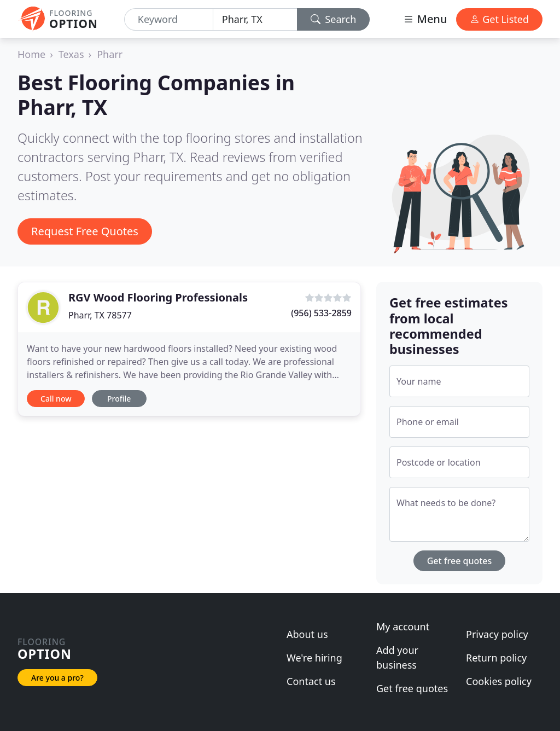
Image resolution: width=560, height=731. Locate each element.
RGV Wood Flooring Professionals (158, 297)
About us (307, 634)
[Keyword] (169, 19)
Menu (425, 19)
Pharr (110, 54)
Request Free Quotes (85, 231)
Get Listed (499, 19)
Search (334, 19)
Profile (119, 399)
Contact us (311, 681)
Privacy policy (497, 634)
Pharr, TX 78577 (100, 315)
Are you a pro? (57, 678)
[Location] (255, 19)
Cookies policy (499, 681)
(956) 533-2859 (321, 313)
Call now (56, 399)
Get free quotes (460, 561)
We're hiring (314, 658)
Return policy (496, 658)
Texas (71, 54)
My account (403, 626)
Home (31, 54)
